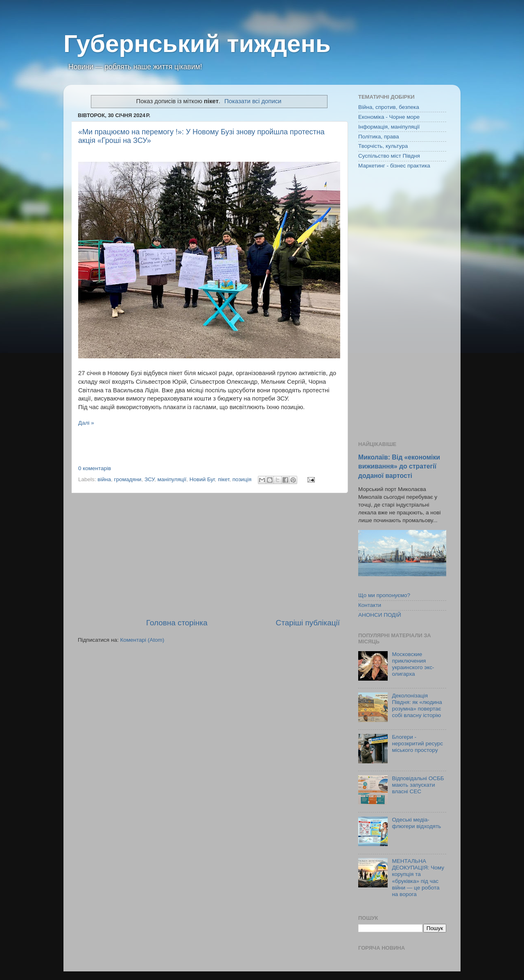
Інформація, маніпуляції (389, 127)
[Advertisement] (209, 555)
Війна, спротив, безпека (389, 107)
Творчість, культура (383, 146)
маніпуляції (172, 479)
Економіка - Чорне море (389, 117)
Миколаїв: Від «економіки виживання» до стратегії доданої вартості (399, 466)
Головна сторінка (177, 623)
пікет (224, 479)
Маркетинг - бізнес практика (394, 166)
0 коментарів (95, 468)
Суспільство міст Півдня (389, 156)
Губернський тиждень (197, 44)
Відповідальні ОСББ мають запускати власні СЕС (418, 785)
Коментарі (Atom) (142, 640)
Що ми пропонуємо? (384, 595)
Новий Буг (202, 479)
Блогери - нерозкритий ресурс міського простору (417, 743)
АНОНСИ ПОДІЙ (380, 615)
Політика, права (379, 137)
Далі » (86, 423)
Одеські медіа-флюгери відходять (416, 823)
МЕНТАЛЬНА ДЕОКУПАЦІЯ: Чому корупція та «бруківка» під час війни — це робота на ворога (418, 878)
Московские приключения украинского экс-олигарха (413, 664)
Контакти (370, 605)
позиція (242, 479)
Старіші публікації (308, 623)
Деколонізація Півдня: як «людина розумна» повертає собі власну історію (417, 706)
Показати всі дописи (253, 101)
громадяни (128, 479)
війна (104, 479)
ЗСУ (149, 479)
